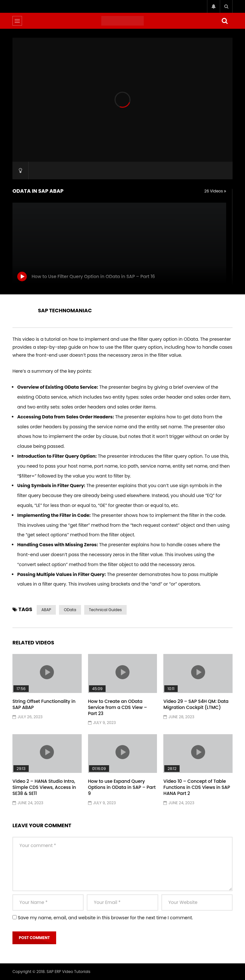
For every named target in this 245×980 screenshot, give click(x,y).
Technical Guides (105, 610)
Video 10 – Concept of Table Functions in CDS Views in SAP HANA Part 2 (197, 787)
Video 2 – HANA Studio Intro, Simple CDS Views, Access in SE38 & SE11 (44, 787)
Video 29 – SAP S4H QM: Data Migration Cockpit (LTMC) (196, 704)
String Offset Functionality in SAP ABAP (44, 704)
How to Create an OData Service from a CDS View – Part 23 (118, 707)
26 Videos (215, 191)
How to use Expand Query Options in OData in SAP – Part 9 (122, 787)
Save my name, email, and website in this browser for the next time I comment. (105, 918)
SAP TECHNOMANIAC (65, 311)
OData (70, 610)
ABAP (46, 610)
